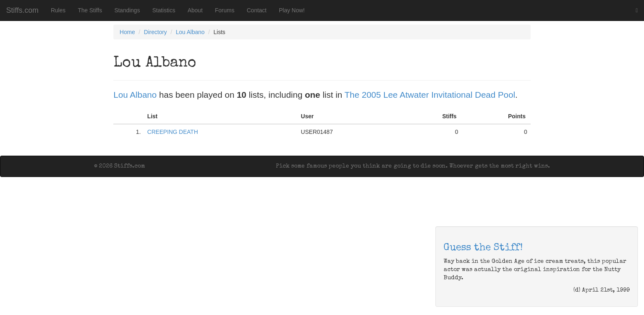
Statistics (164, 10)
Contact (257, 10)
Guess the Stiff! (483, 248)
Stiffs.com (22, 10)
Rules (58, 10)
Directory (155, 32)
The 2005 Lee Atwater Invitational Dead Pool (430, 95)
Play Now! (292, 10)
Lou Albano (190, 32)
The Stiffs (90, 10)
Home (127, 32)
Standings (127, 10)
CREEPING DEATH (173, 132)
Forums (224, 10)
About (195, 10)
